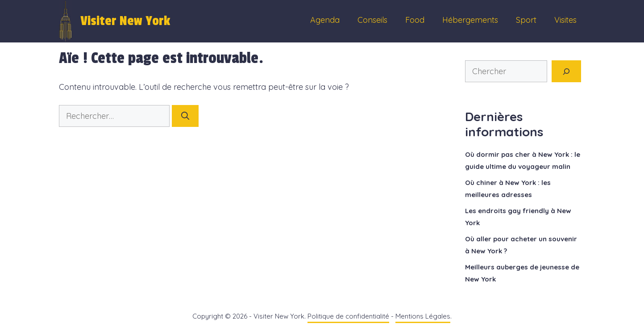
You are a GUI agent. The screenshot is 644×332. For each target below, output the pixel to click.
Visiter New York (125, 21)
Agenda (325, 20)
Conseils (372, 20)
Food (415, 20)
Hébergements (470, 20)
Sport (526, 20)
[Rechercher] (185, 116)
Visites (565, 20)
